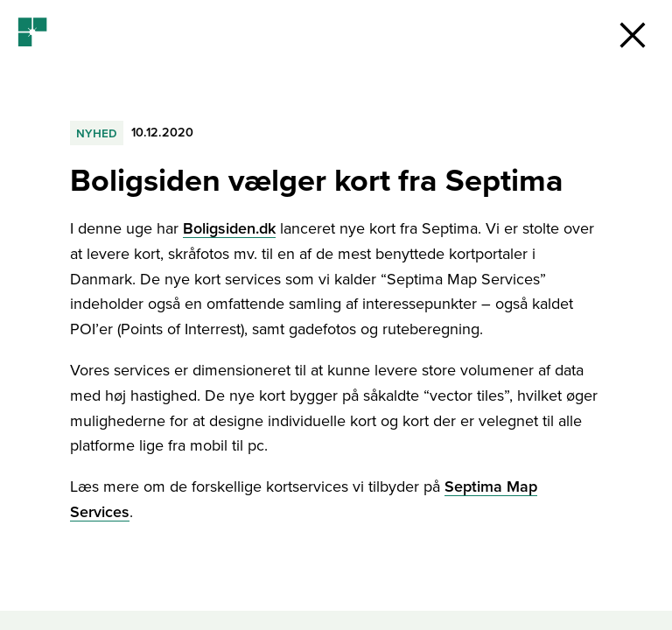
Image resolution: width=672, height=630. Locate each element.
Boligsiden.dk (229, 228)
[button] (633, 35)
